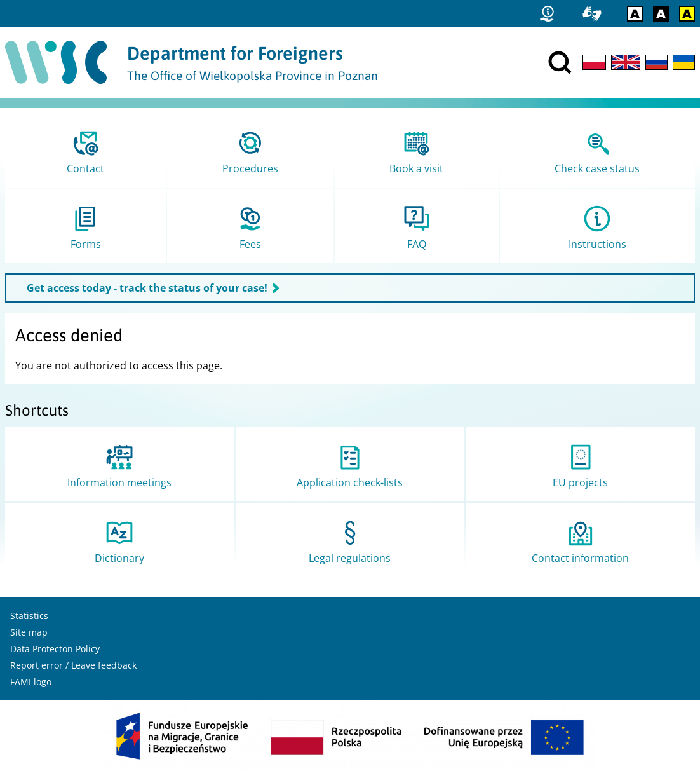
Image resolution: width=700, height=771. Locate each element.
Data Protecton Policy (55, 649)
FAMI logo (31, 682)
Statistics (29, 616)
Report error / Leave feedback (73, 665)
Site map (29, 632)
